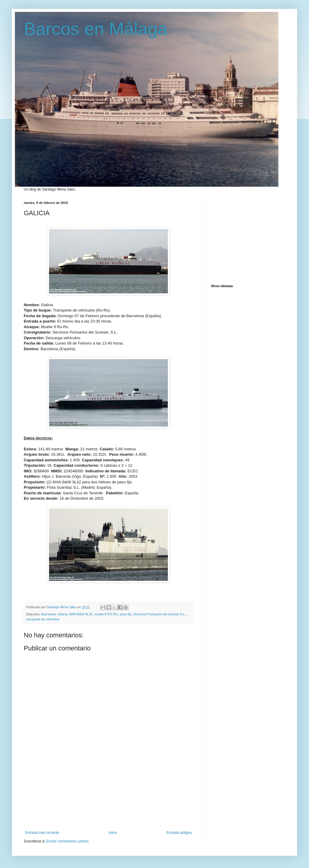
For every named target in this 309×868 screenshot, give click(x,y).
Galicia (63, 614)
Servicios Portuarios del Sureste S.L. (160, 614)
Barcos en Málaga (96, 29)
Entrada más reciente (42, 833)
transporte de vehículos (43, 619)
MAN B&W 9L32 (81, 614)
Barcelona (49, 614)
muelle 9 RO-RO (106, 614)
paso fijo (126, 614)
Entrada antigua (179, 833)
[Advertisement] (108, 805)
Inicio (113, 833)
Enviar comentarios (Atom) (67, 841)
